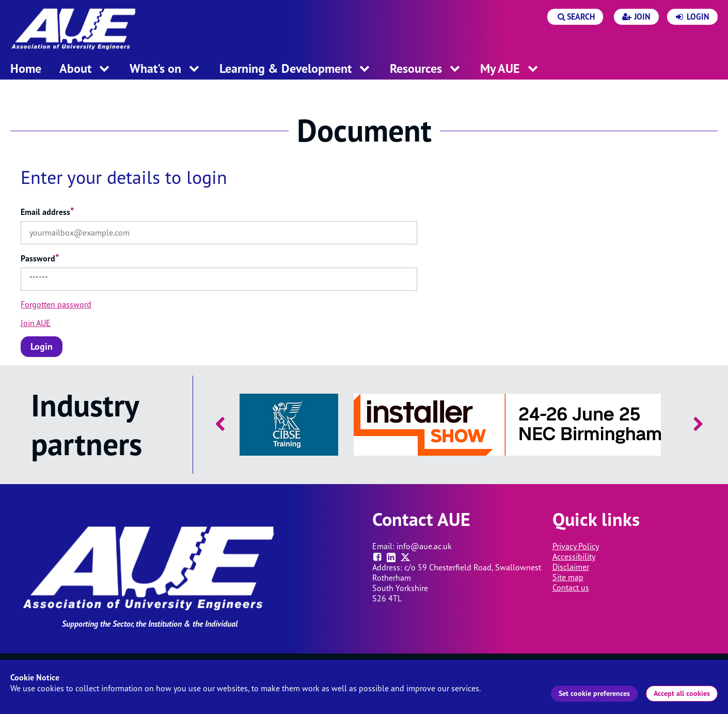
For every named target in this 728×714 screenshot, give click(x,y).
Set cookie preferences (594, 693)
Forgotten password (56, 304)
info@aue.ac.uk (424, 546)
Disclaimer (571, 567)
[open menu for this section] (104, 69)
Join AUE (36, 323)
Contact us (571, 587)
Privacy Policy (576, 546)
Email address (48, 212)
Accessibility (574, 556)
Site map (568, 577)
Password (40, 258)
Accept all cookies (682, 693)
